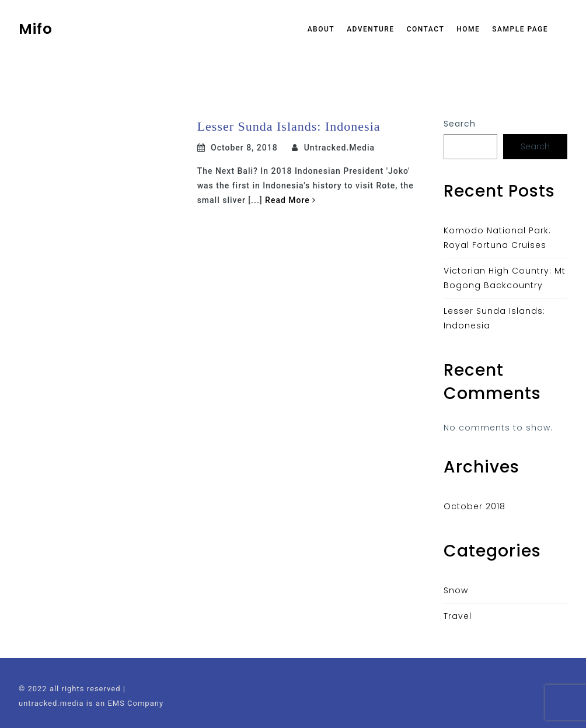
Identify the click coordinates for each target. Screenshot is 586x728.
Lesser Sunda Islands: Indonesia (289, 126)
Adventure (371, 29)
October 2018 (475, 506)
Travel (458, 616)
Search (460, 124)
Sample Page (520, 29)
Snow (456, 590)
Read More (290, 200)
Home (468, 29)
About (321, 29)
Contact (426, 29)
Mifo (36, 29)
